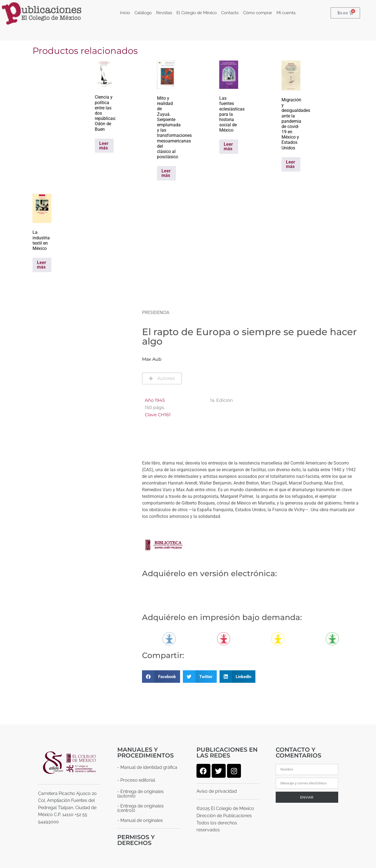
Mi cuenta (286, 13)
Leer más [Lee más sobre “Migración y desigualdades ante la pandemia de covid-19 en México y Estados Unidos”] (291, 164)
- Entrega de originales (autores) (140, 794)
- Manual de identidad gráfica (147, 767)
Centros (296, 32)
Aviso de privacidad (217, 791)
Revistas (164, 13)
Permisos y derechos (136, 840)
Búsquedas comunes (337, 32)
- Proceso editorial (136, 780)
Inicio (125, 13)
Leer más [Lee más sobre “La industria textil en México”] (42, 265)
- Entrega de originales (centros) (140, 808)
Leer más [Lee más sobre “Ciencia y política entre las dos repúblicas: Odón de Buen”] (104, 146)
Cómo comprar (258, 13)
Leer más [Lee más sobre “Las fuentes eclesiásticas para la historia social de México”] (228, 146)
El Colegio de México (197, 13)
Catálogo (143, 13)
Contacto (230, 13)
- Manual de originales (140, 820)
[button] (161, 677)
